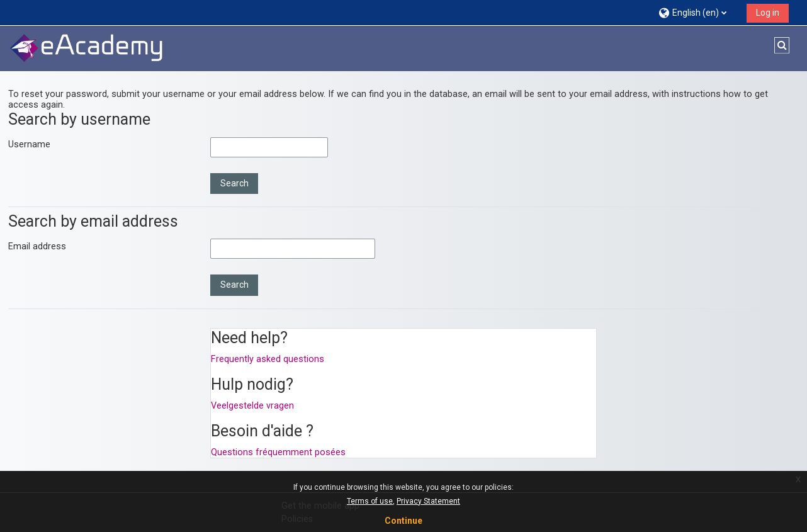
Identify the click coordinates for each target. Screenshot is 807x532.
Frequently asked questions (268, 359)
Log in (768, 13)
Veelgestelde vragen (252, 406)
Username (29, 144)
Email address (37, 246)
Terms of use (370, 501)
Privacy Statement (428, 501)
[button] (698, 12)
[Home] (87, 48)
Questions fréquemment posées (278, 452)
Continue (403, 521)
